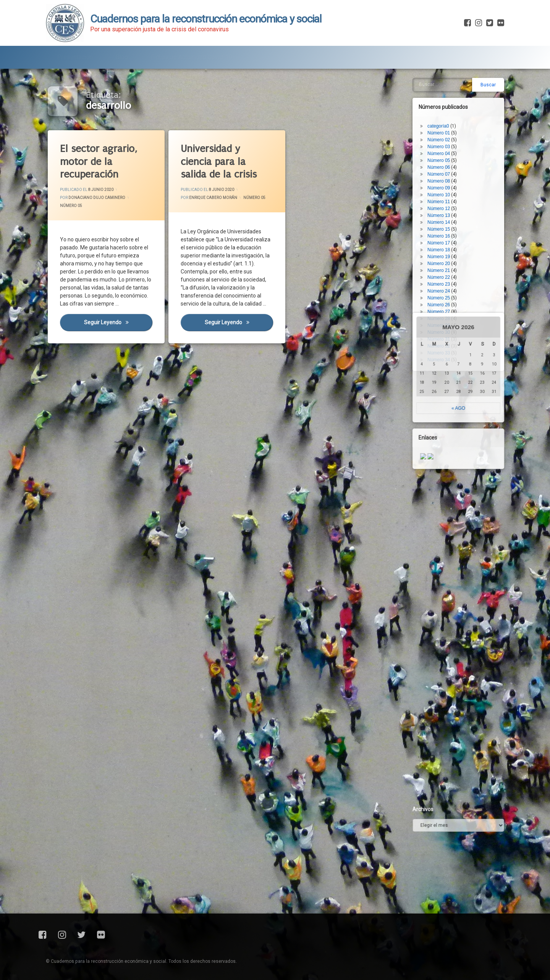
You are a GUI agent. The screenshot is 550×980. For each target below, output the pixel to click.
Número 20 (445, 212)
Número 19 (445, 205)
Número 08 (445, 130)
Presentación (75, 53)
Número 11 (445, 150)
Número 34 (445, 309)
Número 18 (445, 199)
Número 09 (445, 137)
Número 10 (445, 144)
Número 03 (445, 95)
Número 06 (445, 116)
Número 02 (445, 89)
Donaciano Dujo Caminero (97, 198)
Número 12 (445, 157)
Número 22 (445, 226)
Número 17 (445, 192)
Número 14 (445, 171)
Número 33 (445, 302)
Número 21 (445, 219)
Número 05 (71, 206)
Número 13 (445, 164)
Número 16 (445, 185)
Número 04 (445, 102)
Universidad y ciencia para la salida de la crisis (219, 162)
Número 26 (445, 254)
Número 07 (445, 123)
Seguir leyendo (118, 322)
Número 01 (445, 82)
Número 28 (445, 267)
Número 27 (445, 260)
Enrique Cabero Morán (213, 198)
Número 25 (445, 247)
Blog (122, 53)
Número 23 (445, 233)
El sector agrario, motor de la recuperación (99, 162)
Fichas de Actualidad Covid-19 (192, 53)
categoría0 (444, 75)
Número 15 (445, 178)
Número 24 (445, 240)
